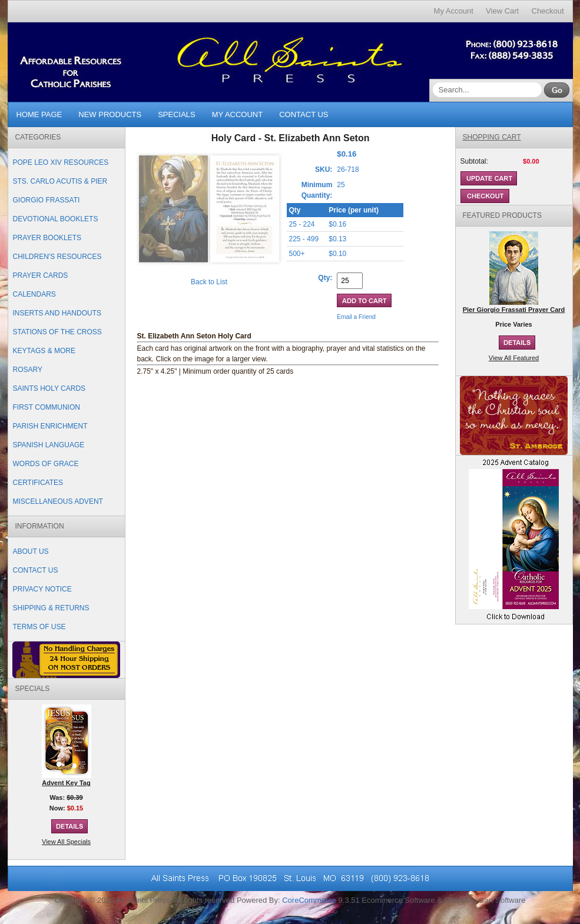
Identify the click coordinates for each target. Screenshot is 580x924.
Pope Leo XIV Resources (61, 162)
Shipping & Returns (51, 608)
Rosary (28, 370)
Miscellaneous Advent (58, 501)
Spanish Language (49, 445)
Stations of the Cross (57, 332)
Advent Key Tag (66, 783)
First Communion (47, 407)
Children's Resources (57, 257)
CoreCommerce (309, 900)
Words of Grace (46, 464)
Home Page (39, 114)
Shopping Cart (492, 137)
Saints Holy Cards (49, 388)
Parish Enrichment (50, 426)
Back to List (209, 282)
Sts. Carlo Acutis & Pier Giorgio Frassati (60, 191)
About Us (31, 551)
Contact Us (304, 114)
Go (557, 90)
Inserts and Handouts (57, 313)
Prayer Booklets (47, 238)
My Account (454, 11)
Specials (177, 114)
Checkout (548, 11)
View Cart (502, 11)
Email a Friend (356, 317)
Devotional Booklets (56, 219)
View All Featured (514, 358)
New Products (110, 114)
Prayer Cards (41, 275)
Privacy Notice (42, 589)
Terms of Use (39, 627)
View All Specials (66, 842)
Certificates (38, 483)
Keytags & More (44, 351)
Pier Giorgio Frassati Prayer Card (514, 310)
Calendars (34, 294)
